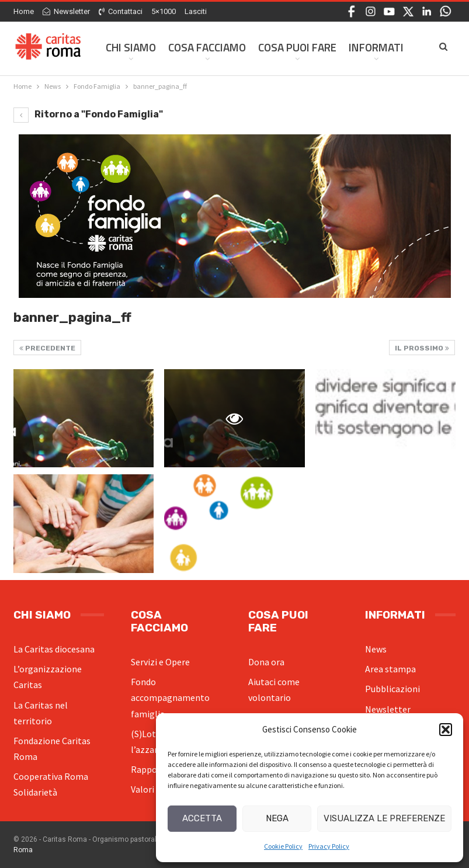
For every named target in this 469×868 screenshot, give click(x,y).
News (376, 649)
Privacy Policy (329, 846)
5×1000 (164, 11)
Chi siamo (131, 47)
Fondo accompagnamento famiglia (170, 697)
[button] (446, 730)
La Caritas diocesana (54, 649)
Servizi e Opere (160, 662)
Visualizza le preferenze (384, 818)
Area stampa (390, 669)
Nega (277, 818)
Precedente (47, 348)
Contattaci (121, 11)
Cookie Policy (283, 846)
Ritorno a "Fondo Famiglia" (88, 114)
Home (24, 11)
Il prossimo (422, 348)
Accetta (202, 818)
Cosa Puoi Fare (297, 47)
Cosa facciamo (207, 47)
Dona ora (266, 662)
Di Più (363, 47)
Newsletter (66, 11)
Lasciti (196, 11)
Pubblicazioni (392, 689)
